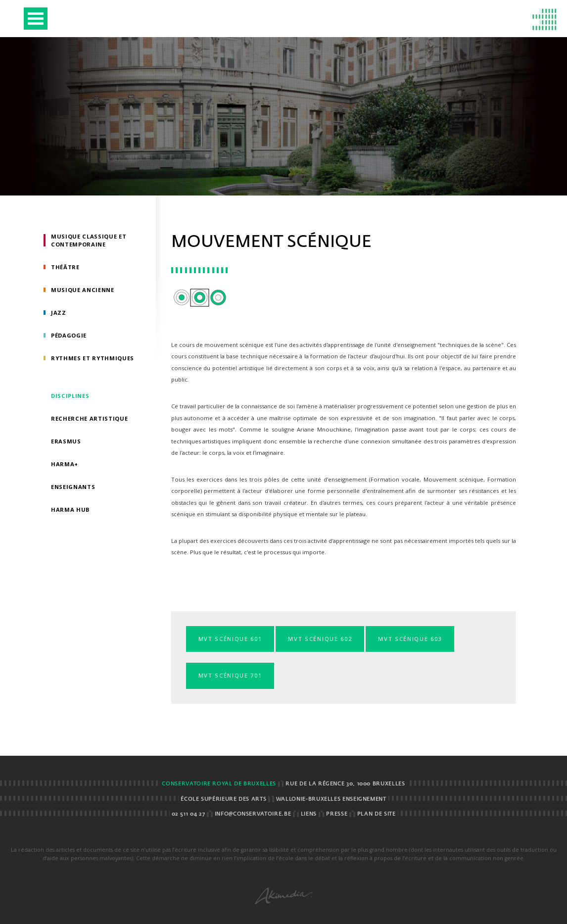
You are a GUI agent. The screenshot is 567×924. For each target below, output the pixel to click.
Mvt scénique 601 (230, 639)
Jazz (59, 313)
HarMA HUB (71, 510)
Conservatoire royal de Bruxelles (219, 784)
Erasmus (66, 441)
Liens (309, 814)
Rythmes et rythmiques (93, 358)
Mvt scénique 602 (320, 639)
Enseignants (73, 487)
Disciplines (70, 396)
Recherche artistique (89, 418)
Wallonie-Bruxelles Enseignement (331, 799)
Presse (337, 814)
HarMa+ (65, 464)
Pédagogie (69, 335)
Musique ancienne (83, 290)
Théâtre (65, 267)
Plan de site (377, 814)
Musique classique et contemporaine (89, 240)
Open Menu (36, 19)
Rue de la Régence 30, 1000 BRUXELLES (345, 784)
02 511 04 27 (189, 814)
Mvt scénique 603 (410, 639)
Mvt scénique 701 (230, 675)
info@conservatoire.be (253, 814)
